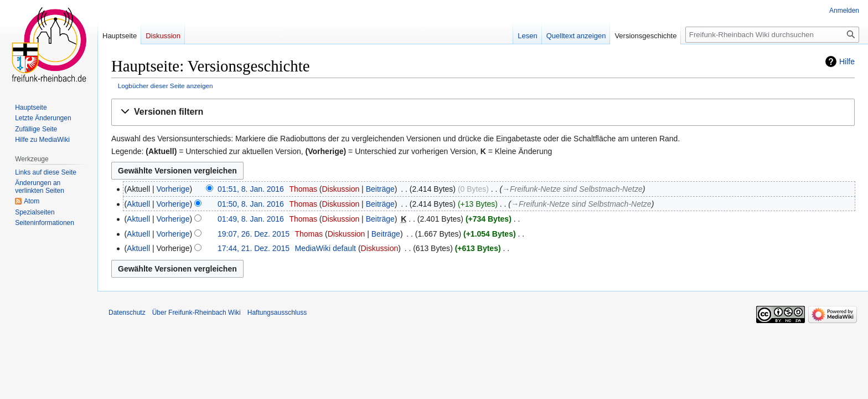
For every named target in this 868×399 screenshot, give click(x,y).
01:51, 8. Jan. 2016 (251, 189)
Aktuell (138, 204)
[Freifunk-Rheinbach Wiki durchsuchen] (772, 35)
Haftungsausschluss (277, 313)
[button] (483, 112)
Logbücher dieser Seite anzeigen (166, 86)
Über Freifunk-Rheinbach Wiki (197, 313)
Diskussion (341, 189)
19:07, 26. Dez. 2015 (254, 234)
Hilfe (847, 62)
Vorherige (173, 189)
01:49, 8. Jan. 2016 (251, 219)
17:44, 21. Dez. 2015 (254, 248)
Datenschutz (127, 313)
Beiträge (380, 189)
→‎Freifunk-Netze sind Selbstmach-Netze (572, 189)
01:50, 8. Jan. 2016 (251, 204)
